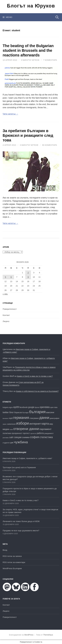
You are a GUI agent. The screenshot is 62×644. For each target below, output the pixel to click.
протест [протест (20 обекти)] (26, 433)
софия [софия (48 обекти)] (35, 437)
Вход (5, 550)
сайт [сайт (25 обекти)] (11, 437)
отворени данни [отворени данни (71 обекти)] (26, 429)
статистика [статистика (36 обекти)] (46, 437)
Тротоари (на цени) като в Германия (19, 467)
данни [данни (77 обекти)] (44, 418)
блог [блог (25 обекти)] (11, 412)
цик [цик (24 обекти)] (12, 442)
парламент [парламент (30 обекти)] (46, 429)
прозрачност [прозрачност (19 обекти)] (17, 433)
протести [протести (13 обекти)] (33, 433)
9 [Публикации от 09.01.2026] (28, 277)
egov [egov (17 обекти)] (11, 407)
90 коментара (50, 145)
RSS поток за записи (12, 556)
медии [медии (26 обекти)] (6, 429)
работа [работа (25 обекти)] (40, 433)
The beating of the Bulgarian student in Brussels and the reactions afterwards (28, 50)
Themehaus (48, 635)
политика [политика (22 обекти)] (7, 433)
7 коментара (50, 60)
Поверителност (10, 309)
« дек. (5, 294)
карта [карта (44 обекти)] (45, 424)
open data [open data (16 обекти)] (54, 407)
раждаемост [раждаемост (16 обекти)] (49, 433)
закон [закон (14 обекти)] (5, 424)
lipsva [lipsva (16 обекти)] (37, 407)
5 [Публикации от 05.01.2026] (6, 277)
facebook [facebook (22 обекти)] (24, 407)
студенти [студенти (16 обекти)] (6, 443)
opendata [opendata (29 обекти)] (45, 407)
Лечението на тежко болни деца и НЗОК (21, 521)
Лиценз (6, 321)
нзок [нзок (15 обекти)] (11, 429)
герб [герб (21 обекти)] (11, 418)
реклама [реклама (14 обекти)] (6, 438)
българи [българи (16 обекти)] (25, 413)
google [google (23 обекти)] (31, 407)
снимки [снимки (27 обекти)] (26, 437)
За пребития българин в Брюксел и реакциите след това (28, 135)
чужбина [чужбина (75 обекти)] (21, 442)
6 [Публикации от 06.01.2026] (11, 277)
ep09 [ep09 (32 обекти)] (16, 407)
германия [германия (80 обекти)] (21, 418)
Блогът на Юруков (31, 6)
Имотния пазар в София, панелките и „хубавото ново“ (27, 458)
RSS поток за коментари (14, 562)
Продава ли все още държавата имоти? (21, 531)
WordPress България (12, 568)
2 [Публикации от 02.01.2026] (28, 273)
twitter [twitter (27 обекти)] (6, 412)
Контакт (6, 315)
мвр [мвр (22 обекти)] (51, 424)
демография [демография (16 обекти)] (55, 418)
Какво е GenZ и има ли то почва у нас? (35, 376)
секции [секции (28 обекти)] (18, 437)
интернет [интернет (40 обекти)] (35, 424)
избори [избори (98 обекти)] (23, 423)
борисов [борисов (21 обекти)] (18, 412)
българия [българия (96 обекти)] (37, 412)
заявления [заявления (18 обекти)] (11, 424)
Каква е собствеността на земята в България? (37, 391)
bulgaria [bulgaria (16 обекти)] (6, 407)
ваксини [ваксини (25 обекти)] (50, 412)
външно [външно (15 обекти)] (5, 418)
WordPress (29, 635)
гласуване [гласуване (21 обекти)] (34, 418)
